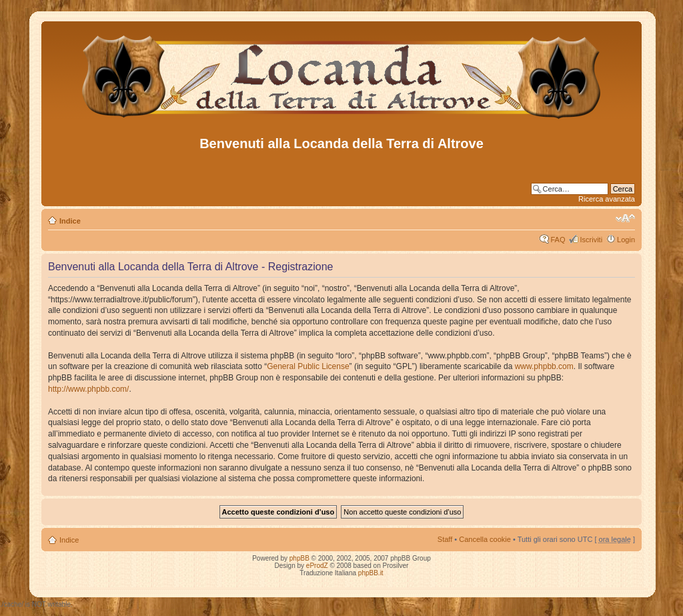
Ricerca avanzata (607, 199)
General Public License (308, 366)
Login (626, 240)
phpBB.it (371, 573)
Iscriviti (591, 240)
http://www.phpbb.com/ (88, 389)
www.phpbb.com (544, 366)
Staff (445, 539)
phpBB (299, 558)
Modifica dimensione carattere (625, 218)
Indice (70, 221)
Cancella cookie (485, 539)
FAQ (558, 240)
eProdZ (317, 566)
